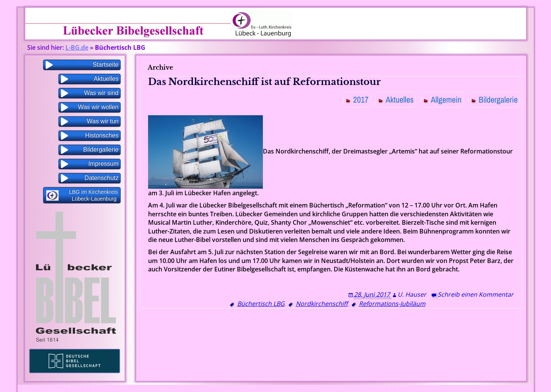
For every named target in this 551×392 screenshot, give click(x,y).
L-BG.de (77, 47)
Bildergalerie (498, 100)
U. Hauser (412, 294)
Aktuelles (400, 100)
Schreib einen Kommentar (476, 294)
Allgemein (446, 100)
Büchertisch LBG (261, 304)
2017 (361, 100)
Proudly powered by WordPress (258, 388)
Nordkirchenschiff (322, 304)
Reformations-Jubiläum (392, 304)
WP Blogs (312, 388)
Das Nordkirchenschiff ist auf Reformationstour (264, 82)
